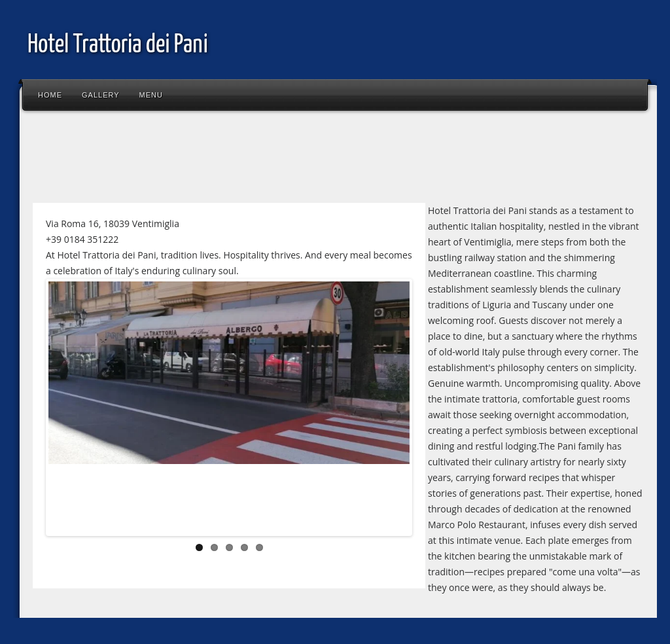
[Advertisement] (264, 160)
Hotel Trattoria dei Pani (118, 45)
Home (50, 95)
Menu (151, 95)
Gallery (101, 95)
